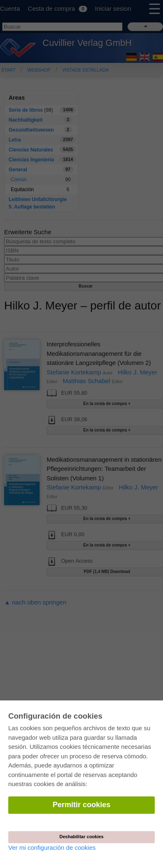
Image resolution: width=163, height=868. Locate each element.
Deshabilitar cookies (81, 837)
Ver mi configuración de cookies (52, 848)
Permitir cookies (81, 805)
